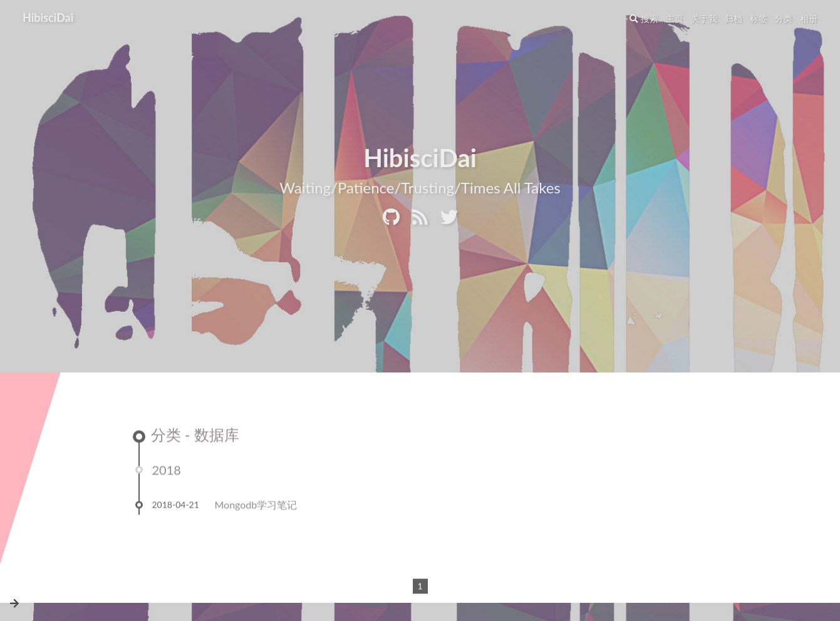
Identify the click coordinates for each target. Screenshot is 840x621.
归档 (734, 18)
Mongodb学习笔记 (256, 507)
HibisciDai (48, 18)
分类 (784, 18)
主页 (675, 18)
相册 (809, 18)
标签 (759, 18)
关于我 (704, 18)
